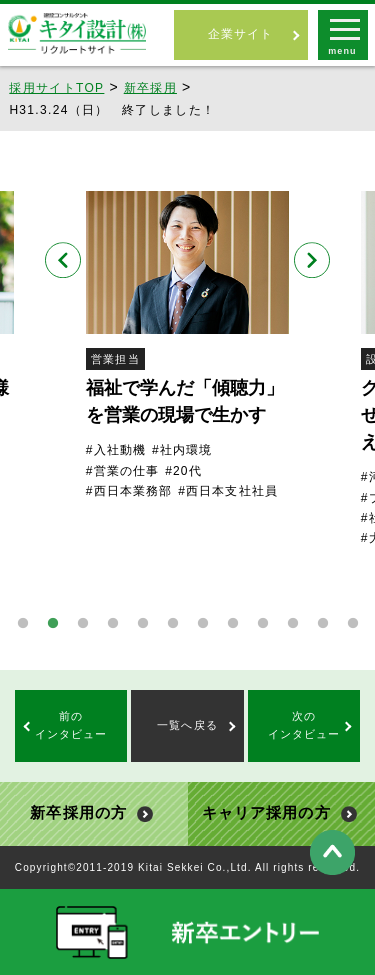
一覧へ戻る (187, 725)
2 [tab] (53, 624)
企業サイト (241, 34)
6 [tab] (173, 624)
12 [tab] (353, 624)
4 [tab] (113, 624)
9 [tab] (263, 624)
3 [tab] (83, 624)
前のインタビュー (71, 725)
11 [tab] (323, 624)
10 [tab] (293, 624)
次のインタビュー (304, 725)
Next (312, 260)
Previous (63, 260)
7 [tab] (203, 624)
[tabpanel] (187, 346)
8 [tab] (233, 624)
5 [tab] (143, 624)
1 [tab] (23, 624)
